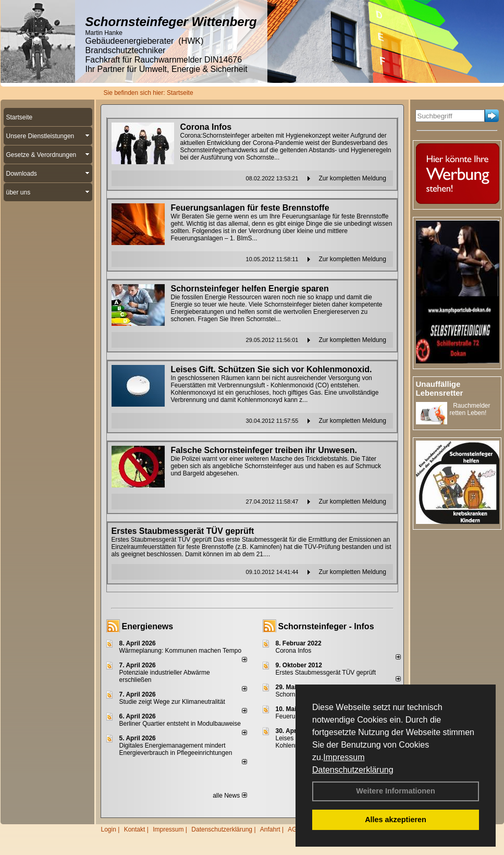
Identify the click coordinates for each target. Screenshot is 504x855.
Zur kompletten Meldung (353, 178)
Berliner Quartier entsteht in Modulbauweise (180, 724)
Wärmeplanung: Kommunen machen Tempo (181, 651)
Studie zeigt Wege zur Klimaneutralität (172, 702)
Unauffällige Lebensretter (440, 388)
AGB (294, 829)
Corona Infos (294, 651)
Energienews (148, 626)
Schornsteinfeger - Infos (326, 626)
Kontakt (135, 829)
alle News (230, 796)
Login (109, 829)
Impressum (344, 757)
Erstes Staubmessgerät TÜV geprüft (326, 673)
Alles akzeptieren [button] (396, 820)
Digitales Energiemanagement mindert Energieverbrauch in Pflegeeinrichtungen (176, 749)
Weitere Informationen (396, 791)
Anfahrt (270, 829)
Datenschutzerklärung (353, 770)
